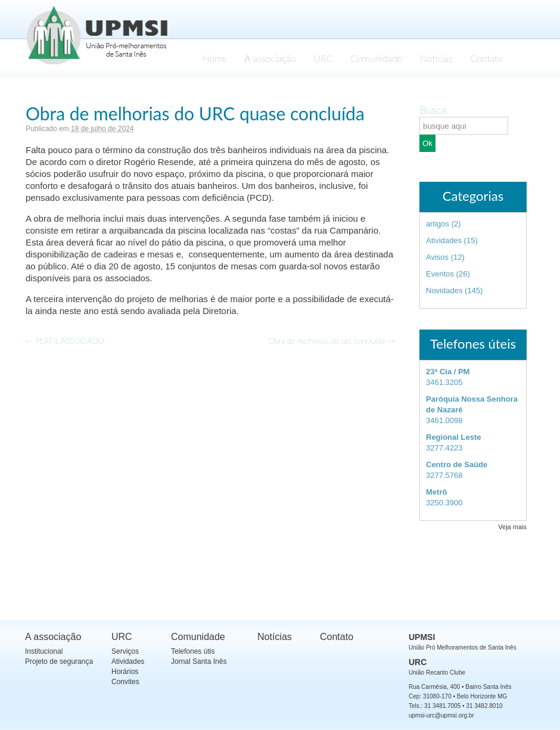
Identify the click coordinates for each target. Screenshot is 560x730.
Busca (433, 110)
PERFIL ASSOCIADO (65, 341)
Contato (486, 58)
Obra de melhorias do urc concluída (332, 341)
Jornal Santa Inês (199, 661)
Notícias (436, 58)
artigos (438, 224)
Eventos (440, 274)
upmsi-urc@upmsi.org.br (441, 715)
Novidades (444, 291)
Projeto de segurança (59, 661)
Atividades (444, 240)
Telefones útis (193, 651)
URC (323, 58)
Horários (125, 672)
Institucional (44, 651)
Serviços (125, 651)
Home (214, 58)
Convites (125, 682)
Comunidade (377, 58)
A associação (270, 58)
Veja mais (512, 527)
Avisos (437, 257)
